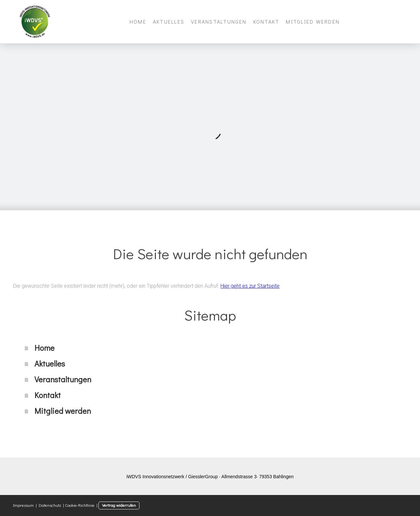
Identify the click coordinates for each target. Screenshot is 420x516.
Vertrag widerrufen (119, 505)
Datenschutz (50, 505)
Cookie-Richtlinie (80, 505)
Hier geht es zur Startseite (250, 286)
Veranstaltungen (219, 22)
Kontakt (266, 22)
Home (138, 22)
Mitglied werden (313, 22)
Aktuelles (169, 22)
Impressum (23, 505)
